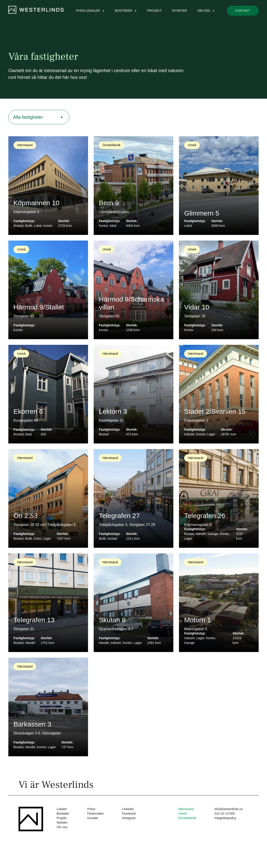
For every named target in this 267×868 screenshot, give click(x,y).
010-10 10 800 (225, 813)
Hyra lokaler (88, 11)
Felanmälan (96, 813)
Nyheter (180, 11)
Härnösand (186, 809)
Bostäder (124, 11)
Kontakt (243, 11)
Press (91, 809)
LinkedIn (128, 809)
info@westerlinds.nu (229, 809)
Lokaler (62, 809)
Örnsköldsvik (187, 818)
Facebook (129, 813)
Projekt (154, 11)
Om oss (204, 11)
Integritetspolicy (225, 818)
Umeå (182, 813)
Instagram (129, 818)
